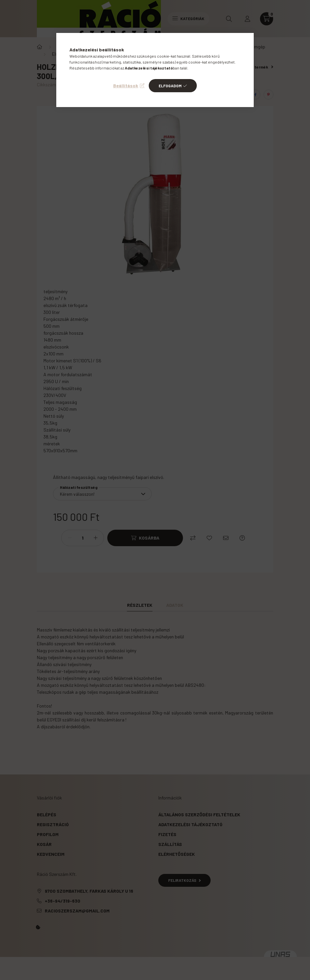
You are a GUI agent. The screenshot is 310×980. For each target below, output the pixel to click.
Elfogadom (170, 86)
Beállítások (126, 85)
